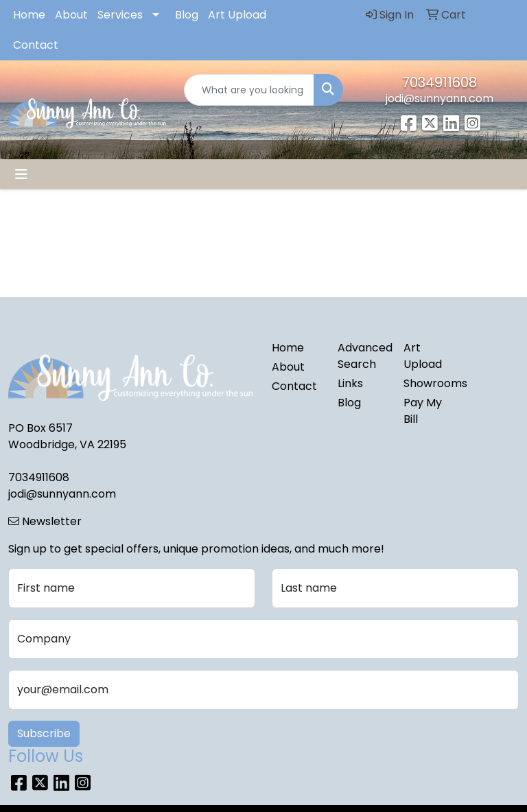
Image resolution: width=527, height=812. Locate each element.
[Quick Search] (249, 90)
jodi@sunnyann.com (440, 98)
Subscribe (44, 733)
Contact (36, 45)
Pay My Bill (423, 411)
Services (120, 15)
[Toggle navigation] (21, 174)
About (71, 15)
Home (29, 15)
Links (350, 383)
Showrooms (428, 383)
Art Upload (237, 15)
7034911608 (440, 82)
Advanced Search (362, 356)
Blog (187, 15)
